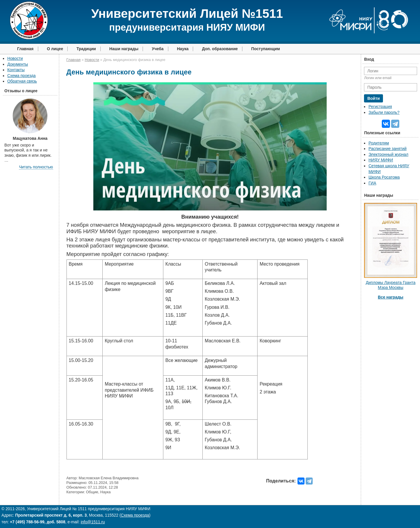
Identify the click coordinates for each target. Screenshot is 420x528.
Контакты (16, 70)
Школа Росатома (384, 177)
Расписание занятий (387, 149)
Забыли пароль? (384, 113)
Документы (18, 64)
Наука (183, 49)
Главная (25, 49)
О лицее (55, 49)
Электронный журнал (388, 155)
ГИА (372, 183)
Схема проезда (21, 76)
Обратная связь (22, 81)
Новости (15, 59)
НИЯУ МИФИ (381, 160)
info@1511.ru (93, 522)
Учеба (157, 49)
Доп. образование (220, 49)
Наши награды (124, 49)
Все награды (391, 297)
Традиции (86, 49)
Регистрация (380, 107)
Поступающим (266, 49)
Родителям (379, 143)
